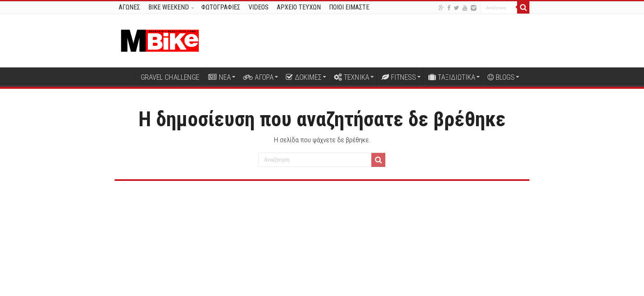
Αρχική (125, 76)
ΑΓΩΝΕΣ (129, 7)
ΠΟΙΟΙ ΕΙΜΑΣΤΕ (349, 7)
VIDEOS (259, 7)
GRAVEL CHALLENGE (170, 77)
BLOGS (501, 77)
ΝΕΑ (220, 77)
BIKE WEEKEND (169, 7)
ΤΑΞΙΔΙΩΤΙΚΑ (452, 77)
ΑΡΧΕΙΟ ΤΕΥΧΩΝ (299, 7)
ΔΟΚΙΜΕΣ (304, 77)
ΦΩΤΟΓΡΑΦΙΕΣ (221, 7)
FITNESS (399, 77)
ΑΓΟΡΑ (258, 77)
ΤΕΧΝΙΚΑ (352, 77)
